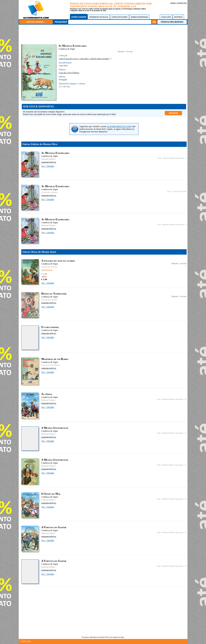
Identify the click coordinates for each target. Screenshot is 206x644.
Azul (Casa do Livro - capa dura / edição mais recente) (84, 59)
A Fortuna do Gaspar (54, 527)
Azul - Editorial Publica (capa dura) (171, 158)
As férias (47, 394)
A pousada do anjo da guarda (58, 261)
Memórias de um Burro (55, 359)
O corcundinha (50, 327)
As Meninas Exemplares (55, 153)
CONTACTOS (182, 3)
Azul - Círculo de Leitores (177, 191)
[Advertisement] (104, 34)
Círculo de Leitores (49, 192)
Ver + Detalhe (48, 166)
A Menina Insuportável (55, 428)
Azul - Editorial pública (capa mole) (171, 225)
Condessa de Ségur (67, 49)
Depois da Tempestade (54, 294)
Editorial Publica (48, 159)
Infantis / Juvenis (125, 52)
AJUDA (173, 3)
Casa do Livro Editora (69, 73)
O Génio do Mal (51, 494)
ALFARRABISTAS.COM (119, 126)
